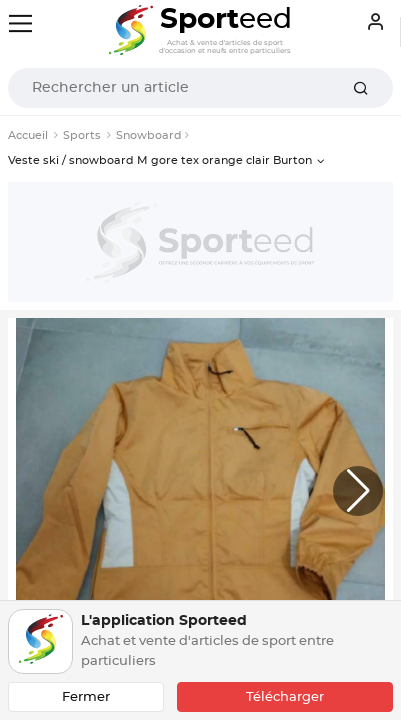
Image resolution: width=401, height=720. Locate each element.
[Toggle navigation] (20, 23)
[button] (358, 491)
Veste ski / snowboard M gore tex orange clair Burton (160, 160)
